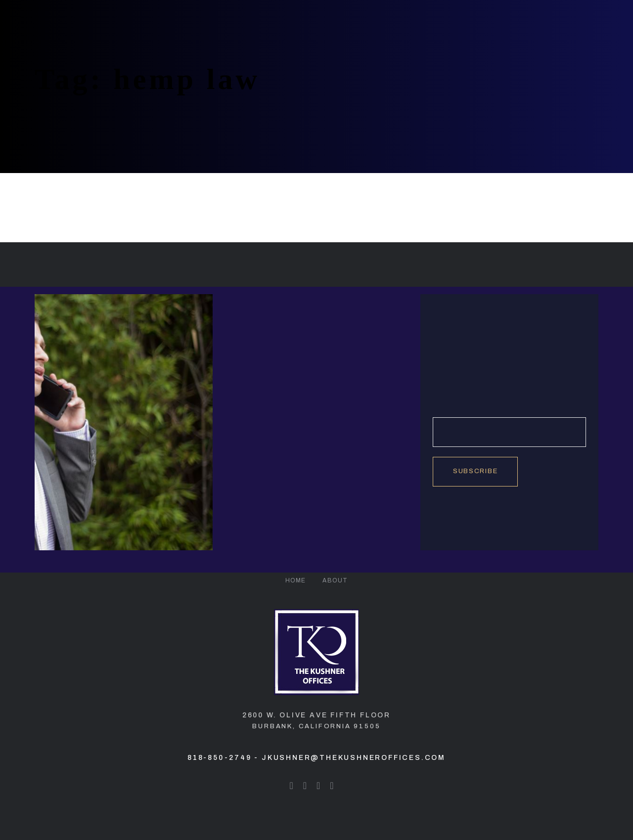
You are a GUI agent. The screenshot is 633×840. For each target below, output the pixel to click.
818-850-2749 (220, 758)
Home (296, 580)
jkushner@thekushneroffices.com (354, 758)
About (335, 580)
